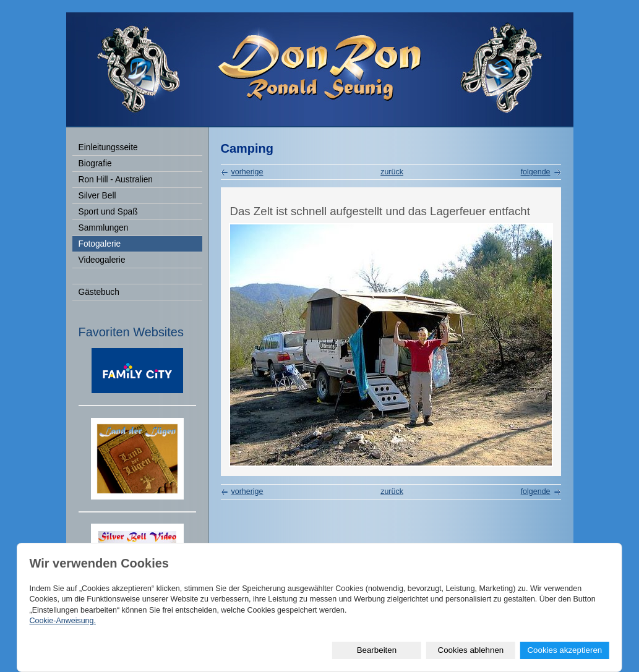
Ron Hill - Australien (116, 180)
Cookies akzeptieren (564, 650)
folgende (536, 172)
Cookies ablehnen (471, 650)
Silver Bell (97, 196)
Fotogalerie (100, 244)
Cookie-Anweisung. (62, 621)
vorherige (247, 172)
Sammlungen (104, 228)
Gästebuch (99, 292)
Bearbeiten (377, 650)
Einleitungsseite (108, 147)
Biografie (95, 164)
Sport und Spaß (108, 212)
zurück (392, 172)
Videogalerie (102, 260)
